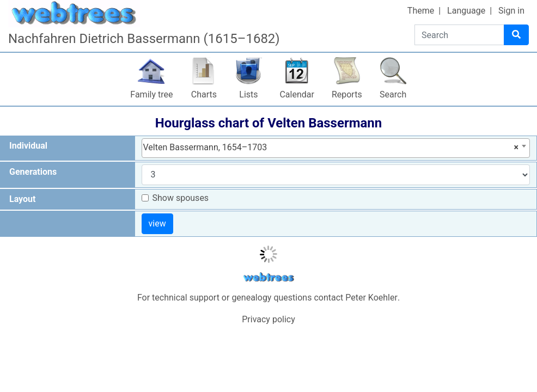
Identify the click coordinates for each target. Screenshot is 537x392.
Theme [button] (421, 11)
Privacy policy (268, 319)
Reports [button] (347, 94)
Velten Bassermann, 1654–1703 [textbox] (331, 148)
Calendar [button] (297, 94)
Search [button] (393, 94)
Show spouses (181, 198)
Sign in (511, 11)
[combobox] (336, 148)
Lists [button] (248, 94)
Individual (28, 146)
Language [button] (466, 11)
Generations (33, 172)
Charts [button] (204, 94)
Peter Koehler (371, 298)
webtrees (268, 277)
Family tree (151, 94)
